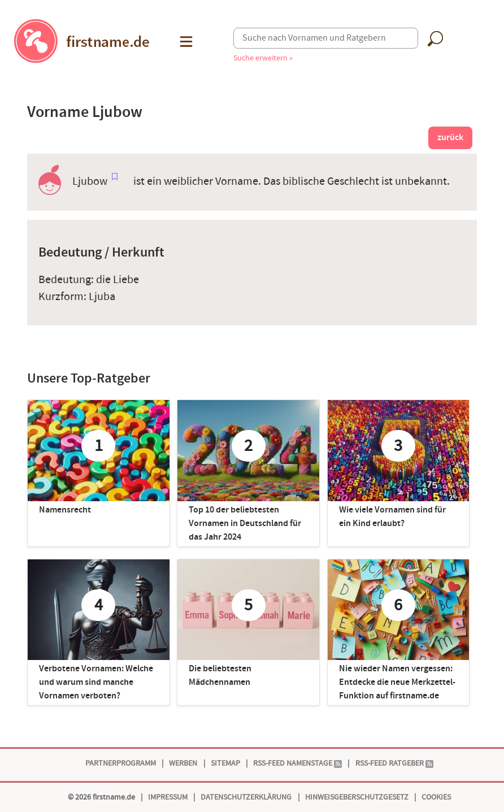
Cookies (436, 797)
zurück (450, 138)
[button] (185, 42)
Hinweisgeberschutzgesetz (357, 797)
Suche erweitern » (263, 58)
